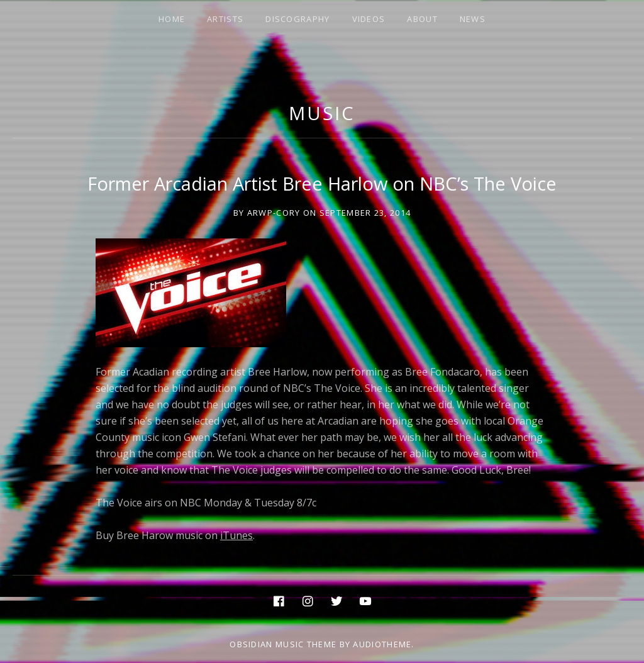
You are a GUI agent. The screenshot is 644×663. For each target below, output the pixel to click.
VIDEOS (369, 19)
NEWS (473, 19)
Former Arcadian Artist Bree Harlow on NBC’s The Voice (322, 183)
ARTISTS (225, 19)
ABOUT (422, 19)
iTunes (236, 535)
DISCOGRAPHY (297, 19)
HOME (172, 19)
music (322, 113)
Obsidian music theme (283, 644)
